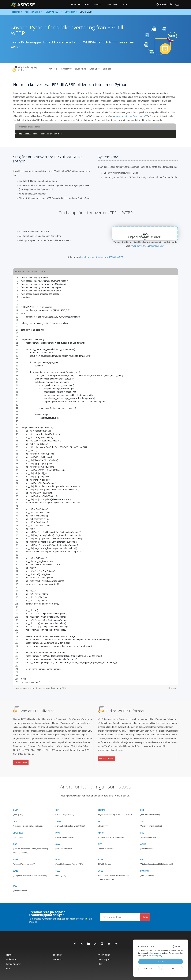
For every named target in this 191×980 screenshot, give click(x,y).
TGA (58, 863)
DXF (15, 837)
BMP (15, 803)
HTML (101, 852)
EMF (142, 803)
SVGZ (101, 863)
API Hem (53, 69)
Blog (100, 957)
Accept (160, 962)
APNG (101, 825)
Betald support (13, 957)
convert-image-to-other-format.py (30, 688)
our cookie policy (155, 956)
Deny (172, 969)
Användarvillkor (138, 246)
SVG (58, 837)
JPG (15, 814)
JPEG (58, 814)
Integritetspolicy (156, 246)
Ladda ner (95, 69)
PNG (58, 825)
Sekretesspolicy (108, 976)
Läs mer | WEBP (106, 756)
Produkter (76, 4)
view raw (172, 688)
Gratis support (105, 952)
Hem (9, 947)
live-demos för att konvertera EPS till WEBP (102, 257)
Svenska (159, 4)
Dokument (11, 952)
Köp (87, 4)
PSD (142, 825)
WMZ (16, 863)
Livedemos (80, 69)
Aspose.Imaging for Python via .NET (131, 116)
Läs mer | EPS (21, 759)
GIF (57, 803)
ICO (15, 879)
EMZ (142, 852)
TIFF (100, 837)
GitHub (65, 688)
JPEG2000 (18, 825)
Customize (149, 969)
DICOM (101, 803)
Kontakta (129, 976)
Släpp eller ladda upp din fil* (145, 237)
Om (125, 4)
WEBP (143, 837)
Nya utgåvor (104, 947)
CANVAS (144, 863)
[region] (95, 480)
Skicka (145, 910)
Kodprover (66, 69)
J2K (142, 814)
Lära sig (107, 69)
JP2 (100, 814)
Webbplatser (112, 4)
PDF (57, 852)
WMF (16, 852)
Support (98, 4)
